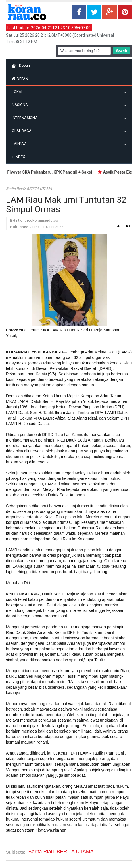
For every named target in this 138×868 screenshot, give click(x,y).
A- (119, 226)
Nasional (22, 105)
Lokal (19, 92)
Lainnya (21, 144)
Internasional (27, 118)
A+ (128, 226)
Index (18, 157)
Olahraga (23, 131)
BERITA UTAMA (39, 189)
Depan (21, 65)
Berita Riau (15, 189)
